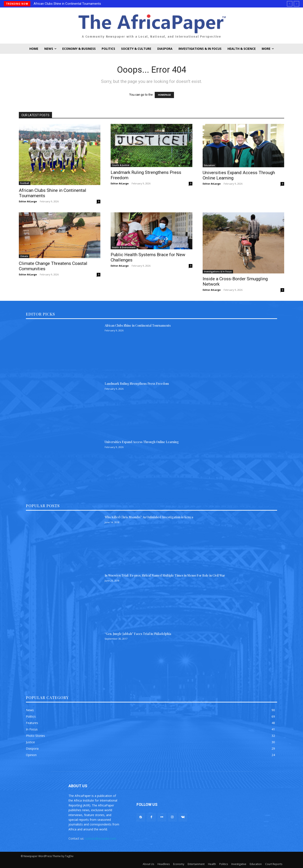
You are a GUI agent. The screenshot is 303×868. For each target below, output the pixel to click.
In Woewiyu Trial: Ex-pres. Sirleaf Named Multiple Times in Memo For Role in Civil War (165, 575)
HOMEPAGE (164, 95)
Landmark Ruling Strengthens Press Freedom (137, 384)
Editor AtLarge (28, 201)
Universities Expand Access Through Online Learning (142, 442)
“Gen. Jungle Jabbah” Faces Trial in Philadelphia (138, 634)
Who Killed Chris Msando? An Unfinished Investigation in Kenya (149, 517)
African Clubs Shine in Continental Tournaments (67, 4)
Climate (24, 256)
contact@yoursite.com (101, 838)
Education (209, 165)
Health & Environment (124, 247)
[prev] (290, 4)
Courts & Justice (121, 165)
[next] (296, 4)
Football (25, 183)
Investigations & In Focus (218, 272)
